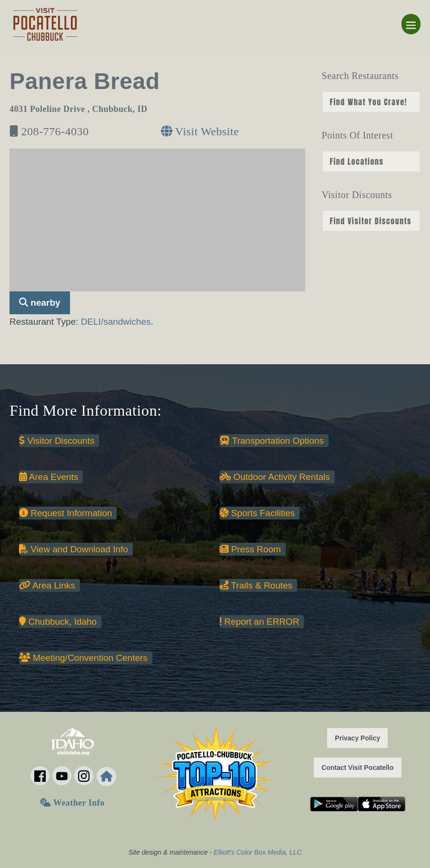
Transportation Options (272, 441)
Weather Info (72, 803)
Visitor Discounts (57, 441)
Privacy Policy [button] (357, 738)
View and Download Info (74, 549)
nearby (40, 303)
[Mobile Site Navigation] (411, 24)
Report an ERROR (259, 622)
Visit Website (200, 131)
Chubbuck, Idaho (58, 622)
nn (371, 102)
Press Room (250, 549)
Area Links (47, 585)
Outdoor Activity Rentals (275, 477)
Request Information (65, 513)
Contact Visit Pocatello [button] (357, 768)
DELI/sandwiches (116, 322)
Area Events (49, 477)
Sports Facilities (257, 513)
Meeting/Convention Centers (83, 658)
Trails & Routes (256, 585)
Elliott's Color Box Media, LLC (258, 852)
